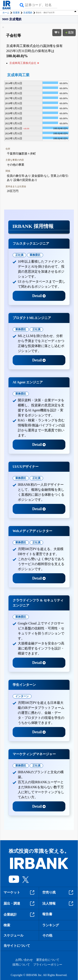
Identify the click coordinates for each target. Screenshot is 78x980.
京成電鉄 (28, 13)
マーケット (19, 892)
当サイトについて (17, 946)
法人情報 (58, 904)
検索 (7, 925)
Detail (39, 296)
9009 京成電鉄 (12, 19)
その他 (47, 935)
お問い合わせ (24, 960)
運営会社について (48, 960)
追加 (69, 32)
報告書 (47, 914)
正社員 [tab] (19, 255)
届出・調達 (19, 904)
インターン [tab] (22, 696)
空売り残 (58, 892)
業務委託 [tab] (35, 255)
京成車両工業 (18, 75)
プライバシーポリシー (48, 965)
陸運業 (16, 13)
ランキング (51, 925)
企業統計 (19, 915)
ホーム (6, 13)
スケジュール (13, 935)
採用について (21, 965)
